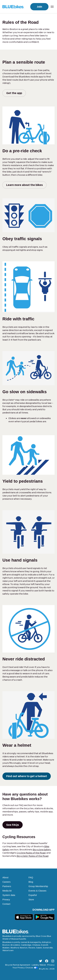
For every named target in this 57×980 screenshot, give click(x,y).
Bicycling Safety (42, 850)
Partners (7, 886)
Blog (31, 882)
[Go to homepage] (14, 7)
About (5, 877)
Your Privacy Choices (25, 968)
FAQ (31, 877)
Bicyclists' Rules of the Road (32, 856)
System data (9, 895)
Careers (6, 882)
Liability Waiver (39, 965)
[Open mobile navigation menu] (52, 7)
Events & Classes (38, 891)
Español (33, 895)
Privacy (6, 899)
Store (31, 899)
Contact (6, 904)
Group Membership (38, 886)
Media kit (7, 891)
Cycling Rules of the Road (31, 853)
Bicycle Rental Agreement (18, 965)
